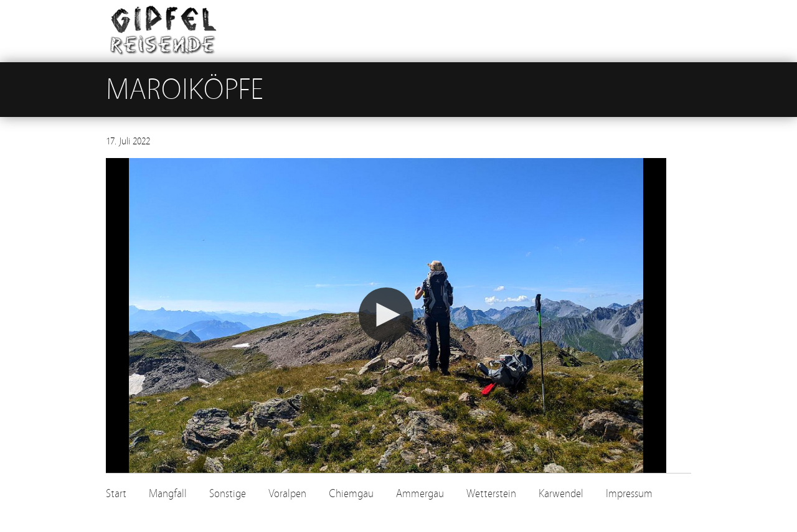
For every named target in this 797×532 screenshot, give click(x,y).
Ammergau (420, 494)
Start (116, 494)
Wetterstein (491, 494)
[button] (386, 315)
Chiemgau (351, 494)
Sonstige (228, 494)
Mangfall (168, 494)
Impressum (629, 494)
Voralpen (287, 494)
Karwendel (561, 494)
